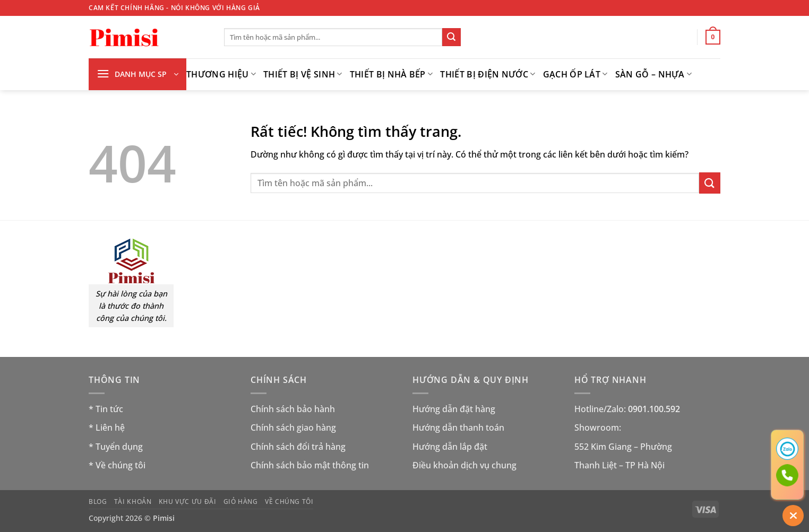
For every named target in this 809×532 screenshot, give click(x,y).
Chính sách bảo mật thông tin (310, 465)
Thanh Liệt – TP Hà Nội (619, 465)
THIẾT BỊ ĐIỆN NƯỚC (488, 74)
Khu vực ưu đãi (188, 502)
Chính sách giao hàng (293, 428)
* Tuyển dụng (116, 447)
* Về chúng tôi (117, 465)
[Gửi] (451, 37)
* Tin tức (106, 409)
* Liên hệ (107, 428)
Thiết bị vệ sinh (303, 74)
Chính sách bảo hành (293, 409)
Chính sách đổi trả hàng (298, 447)
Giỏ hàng (241, 502)
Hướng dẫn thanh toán (458, 428)
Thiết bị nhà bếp (391, 74)
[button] (713, 37)
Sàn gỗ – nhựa (654, 74)
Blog (98, 502)
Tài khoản (133, 502)
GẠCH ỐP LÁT (575, 74)
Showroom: (598, 428)
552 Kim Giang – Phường (623, 447)
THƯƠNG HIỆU (221, 74)
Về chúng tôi (289, 502)
